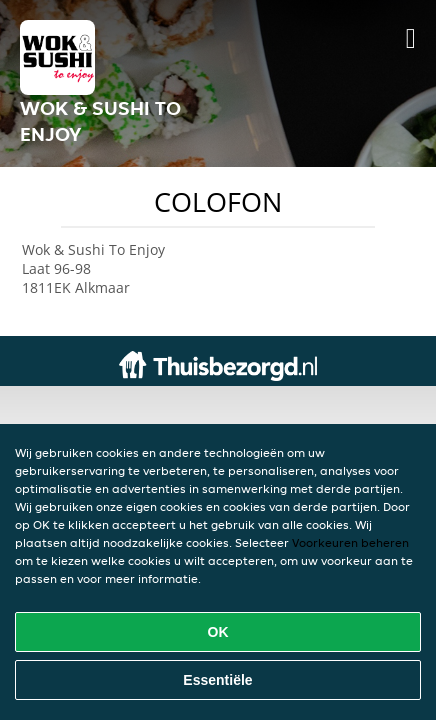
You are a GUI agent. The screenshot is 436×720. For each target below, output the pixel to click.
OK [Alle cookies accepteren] (218, 632)
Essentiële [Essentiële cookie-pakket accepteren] (217, 680)
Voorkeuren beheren (350, 542)
